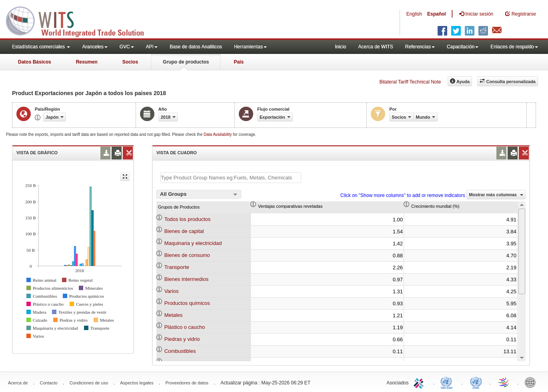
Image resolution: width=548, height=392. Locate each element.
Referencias (420, 47)
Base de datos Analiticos (196, 47)
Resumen (87, 62)
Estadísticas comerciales (41, 47)
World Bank (532, 382)
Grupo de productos (186, 62)
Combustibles (180, 351)
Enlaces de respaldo (514, 47)
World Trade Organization (504, 382)
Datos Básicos (35, 62)
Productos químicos (187, 303)
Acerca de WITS (375, 47)
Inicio (340, 47)
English (414, 14)
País (239, 62)
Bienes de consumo (187, 255)
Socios (130, 62)
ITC (420, 382)
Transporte (177, 267)
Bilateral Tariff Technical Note (410, 82)
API (152, 47)
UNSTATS (476, 382)
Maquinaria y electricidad (193, 243)
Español (437, 14)
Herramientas (250, 47)
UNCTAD (448, 382)
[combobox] (199, 194)
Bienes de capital (184, 231)
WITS (80, 20)
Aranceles (95, 47)
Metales (174, 315)
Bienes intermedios (187, 279)
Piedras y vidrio (182, 339)
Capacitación (463, 47)
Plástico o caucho (185, 327)
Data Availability (218, 134)
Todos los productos (188, 219)
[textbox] (231, 178)
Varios (172, 291)
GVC (127, 47)
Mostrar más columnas (496, 195)
